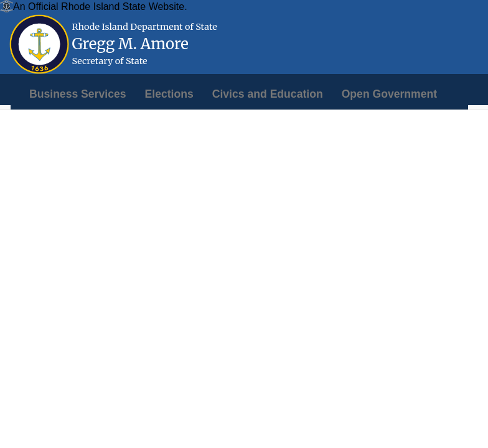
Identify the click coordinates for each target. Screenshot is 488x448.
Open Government (389, 94)
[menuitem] (78, 94)
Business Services (78, 94)
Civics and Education (268, 94)
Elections (169, 94)
